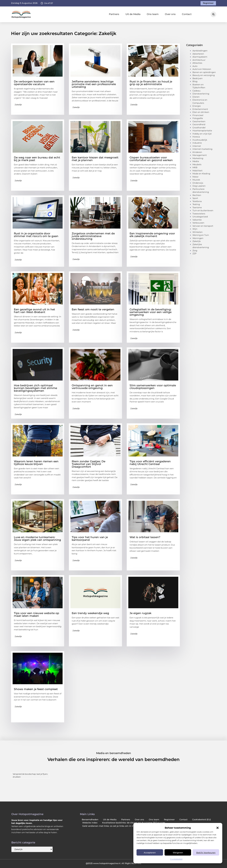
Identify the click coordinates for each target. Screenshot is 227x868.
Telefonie (197, 201)
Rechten (197, 195)
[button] (218, 828)
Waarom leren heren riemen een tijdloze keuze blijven (36, 463)
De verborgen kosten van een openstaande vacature (34, 83)
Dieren (196, 97)
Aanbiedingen (200, 51)
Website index (90, 823)
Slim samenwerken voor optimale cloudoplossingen (153, 387)
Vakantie (197, 220)
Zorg (195, 250)
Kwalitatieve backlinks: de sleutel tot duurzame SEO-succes (134, 823)
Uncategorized (200, 217)
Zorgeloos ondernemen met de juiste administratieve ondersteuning (93, 236)
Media (196, 161)
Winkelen (198, 232)
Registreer (169, 820)
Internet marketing (202, 149)
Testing (196, 204)
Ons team (153, 14)
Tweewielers (199, 214)
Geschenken (199, 121)
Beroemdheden (90, 820)
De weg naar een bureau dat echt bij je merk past (37, 159)
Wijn (195, 229)
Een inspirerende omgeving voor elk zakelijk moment (152, 235)
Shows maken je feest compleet (36, 689)
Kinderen (197, 152)
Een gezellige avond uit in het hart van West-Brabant (34, 311)
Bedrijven (198, 78)
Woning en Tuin (201, 235)
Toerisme (197, 207)
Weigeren (178, 853)
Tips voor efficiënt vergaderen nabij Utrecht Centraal (150, 463)
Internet (197, 146)
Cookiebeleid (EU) (201, 820)
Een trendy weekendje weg (90, 613)
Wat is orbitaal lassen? (145, 537)
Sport (195, 198)
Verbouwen (198, 223)
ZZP (194, 253)
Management (200, 155)
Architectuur (199, 60)
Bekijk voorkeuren (206, 853)
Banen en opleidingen (204, 72)
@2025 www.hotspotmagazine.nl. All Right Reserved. (114, 863)
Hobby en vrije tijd (202, 134)
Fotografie (198, 118)
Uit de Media (133, 14)
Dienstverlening (201, 94)
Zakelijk (18, 105)
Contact (187, 14)
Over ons (170, 14)
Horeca (196, 137)
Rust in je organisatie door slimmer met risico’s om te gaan (36, 235)
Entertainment (200, 109)
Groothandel (199, 128)
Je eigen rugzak (140, 613)
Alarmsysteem (200, 57)
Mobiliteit (197, 171)
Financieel (198, 115)
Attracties (197, 63)
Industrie (197, 143)
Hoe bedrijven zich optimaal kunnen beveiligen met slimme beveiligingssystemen (35, 388)
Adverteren (198, 54)
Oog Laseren (199, 186)
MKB (195, 167)
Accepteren (150, 853)
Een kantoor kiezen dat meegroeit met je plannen (95, 159)
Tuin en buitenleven (203, 210)
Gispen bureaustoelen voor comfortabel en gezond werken (151, 159)
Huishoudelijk (200, 140)
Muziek (196, 180)
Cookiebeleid (176, 859)
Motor (195, 177)
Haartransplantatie (202, 131)
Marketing (198, 158)
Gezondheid (199, 124)
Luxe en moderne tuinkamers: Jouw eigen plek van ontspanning (37, 539)
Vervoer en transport (203, 226)
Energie (197, 106)
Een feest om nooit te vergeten (93, 309)
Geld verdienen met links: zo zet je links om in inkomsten (113, 826)
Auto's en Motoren (202, 69)
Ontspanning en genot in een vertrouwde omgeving (92, 387)
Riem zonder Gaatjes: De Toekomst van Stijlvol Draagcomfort (89, 464)
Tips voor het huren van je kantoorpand (90, 539)
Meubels (197, 164)
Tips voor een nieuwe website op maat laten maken (36, 614)
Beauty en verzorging (204, 75)
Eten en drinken (201, 112)
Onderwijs (198, 183)
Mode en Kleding (201, 174)
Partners (114, 14)
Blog (195, 81)
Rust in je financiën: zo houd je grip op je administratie (151, 83)
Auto (195, 66)
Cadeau (196, 91)
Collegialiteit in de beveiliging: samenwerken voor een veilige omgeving (151, 312)
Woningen (198, 238)
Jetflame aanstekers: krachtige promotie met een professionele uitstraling (94, 84)
